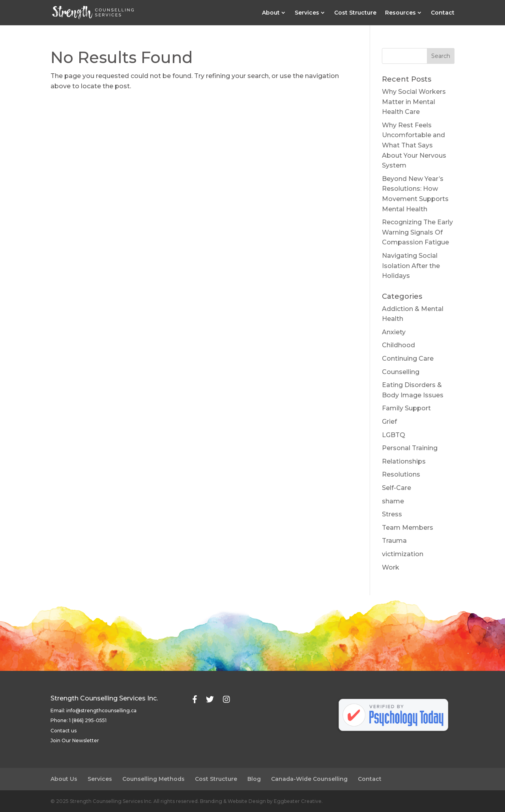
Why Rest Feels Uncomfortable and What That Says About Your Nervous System (414, 145)
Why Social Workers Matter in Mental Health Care (414, 102)
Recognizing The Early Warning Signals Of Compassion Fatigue (417, 232)
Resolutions (401, 474)
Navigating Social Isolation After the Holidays (411, 266)
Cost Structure (355, 13)
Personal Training (410, 448)
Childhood (398, 345)
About (271, 13)
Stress (392, 514)
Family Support (406, 408)
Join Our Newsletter (75, 740)
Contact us (64, 731)
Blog (254, 779)
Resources (400, 13)
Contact (443, 13)
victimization (403, 554)
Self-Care (397, 488)
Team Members (408, 528)
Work (391, 567)
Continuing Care (408, 359)
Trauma (394, 541)
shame (393, 501)
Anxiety (394, 332)
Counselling (401, 372)
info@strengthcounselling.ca (101, 710)
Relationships (404, 461)
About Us (64, 779)
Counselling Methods (153, 779)
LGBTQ (394, 435)
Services (307, 13)
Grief (389, 422)
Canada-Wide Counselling (309, 779)
